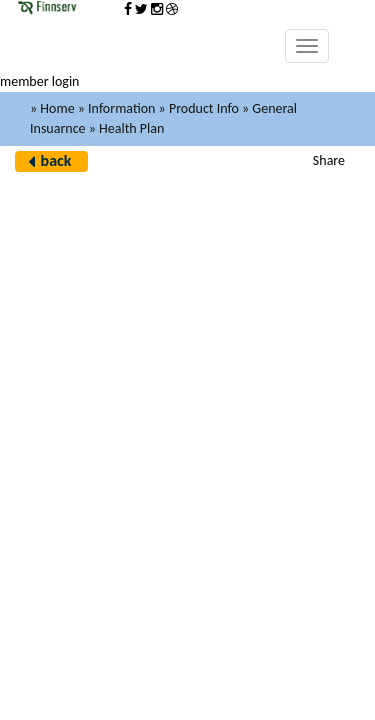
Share (329, 160)
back (56, 160)
